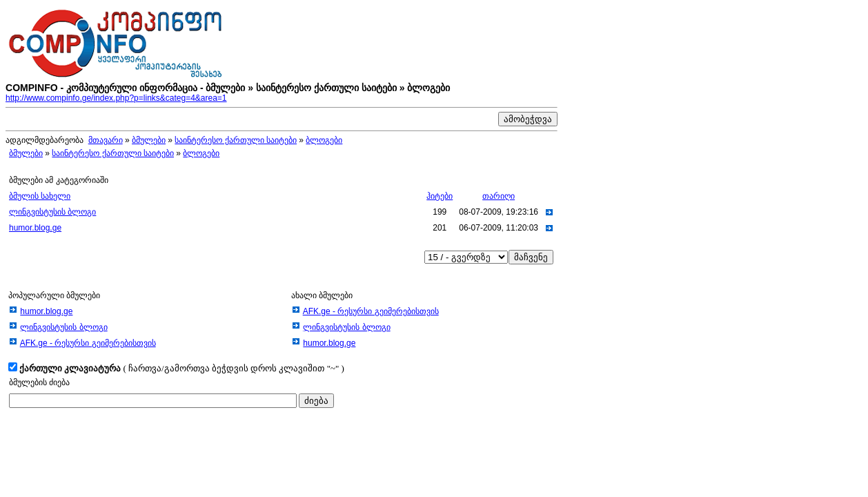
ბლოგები (324, 140)
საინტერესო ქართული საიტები (236, 140)
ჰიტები (440, 196)
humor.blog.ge (35, 228)
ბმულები (149, 140)
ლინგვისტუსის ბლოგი (52, 212)
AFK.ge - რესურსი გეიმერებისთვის (88, 343)
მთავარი (106, 140)
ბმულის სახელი (40, 196)
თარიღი (499, 196)
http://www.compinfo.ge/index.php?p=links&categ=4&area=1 (116, 98)
